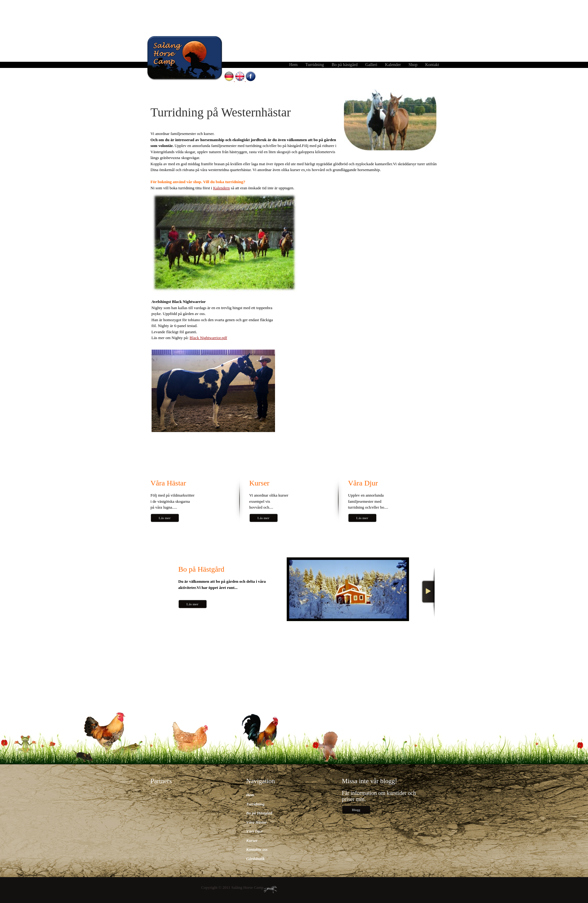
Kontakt (432, 65)
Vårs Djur (255, 831)
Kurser (252, 840)
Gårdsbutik (256, 859)
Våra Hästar (257, 822)
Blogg (356, 810)
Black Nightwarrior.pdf (208, 338)
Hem (293, 65)
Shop (413, 65)
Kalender (393, 65)
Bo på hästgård (344, 65)
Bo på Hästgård (259, 813)
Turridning (315, 65)
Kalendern (221, 188)
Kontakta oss (257, 849)
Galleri (371, 65)
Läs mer (165, 518)
